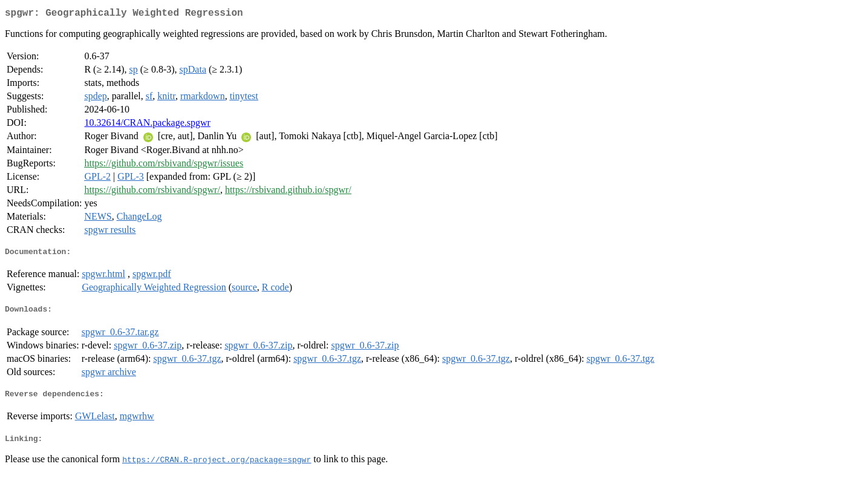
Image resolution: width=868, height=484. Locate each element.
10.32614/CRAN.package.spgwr (147, 125)
